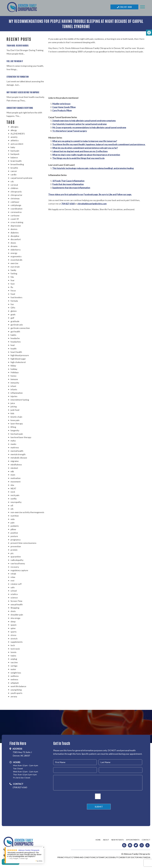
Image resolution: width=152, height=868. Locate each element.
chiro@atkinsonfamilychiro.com (92, 203)
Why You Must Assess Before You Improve (23, 91)
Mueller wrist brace (61, 103)
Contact (146, 839)
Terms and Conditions (84, 856)
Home (98, 839)
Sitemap (100, 856)
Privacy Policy (64, 856)
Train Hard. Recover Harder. (18, 44)
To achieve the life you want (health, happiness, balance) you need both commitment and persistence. (99, 143)
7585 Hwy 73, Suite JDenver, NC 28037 (22, 753)
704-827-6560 (68, 203)
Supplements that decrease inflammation (71, 187)
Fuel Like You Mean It (15, 60)
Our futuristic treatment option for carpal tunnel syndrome (79, 123)
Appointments (133, 839)
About (106, 839)
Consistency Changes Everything (20, 107)
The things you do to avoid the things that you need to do (78, 157)
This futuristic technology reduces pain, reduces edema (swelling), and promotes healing (93, 167)
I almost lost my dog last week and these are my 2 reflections (80, 150)
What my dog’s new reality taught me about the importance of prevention (86, 154)
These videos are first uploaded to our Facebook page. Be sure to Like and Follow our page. (90, 193)
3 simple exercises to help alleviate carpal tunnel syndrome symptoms (84, 120)
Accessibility (112, 856)
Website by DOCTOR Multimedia (135, 856)
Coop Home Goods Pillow (64, 106)
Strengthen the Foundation (18, 76)
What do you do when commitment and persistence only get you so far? (85, 147)
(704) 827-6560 (124, 6)
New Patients (118, 839)
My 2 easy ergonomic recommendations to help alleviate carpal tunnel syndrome (89, 127)
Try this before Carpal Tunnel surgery (70, 130)
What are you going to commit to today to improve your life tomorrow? (85, 140)
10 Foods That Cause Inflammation (68, 180)
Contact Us (11, 863)
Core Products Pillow (62, 110)
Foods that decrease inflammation (68, 183)
